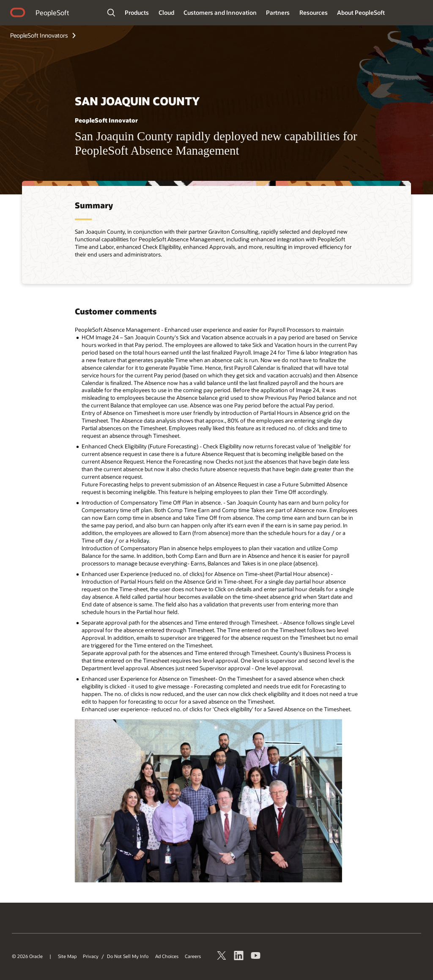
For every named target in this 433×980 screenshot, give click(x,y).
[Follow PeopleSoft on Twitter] (222, 957)
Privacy (91, 956)
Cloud (166, 12)
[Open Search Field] (111, 13)
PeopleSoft (52, 12)
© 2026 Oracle (27, 956)
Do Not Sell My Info (128, 956)
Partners (278, 12)
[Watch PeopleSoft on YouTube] (256, 957)
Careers (193, 956)
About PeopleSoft (361, 12)
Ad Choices (167, 956)
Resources (314, 12)
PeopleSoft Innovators (39, 35)
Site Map (67, 956)
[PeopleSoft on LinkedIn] (239, 957)
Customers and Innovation (220, 12)
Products (137, 12)
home (18, 14)
